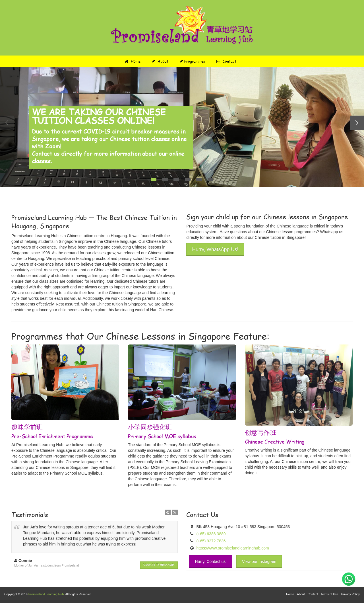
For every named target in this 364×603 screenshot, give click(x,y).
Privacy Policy (350, 594)
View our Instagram (259, 561)
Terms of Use (330, 594)
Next (357, 123)
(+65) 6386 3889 (211, 534)
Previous (7, 123)
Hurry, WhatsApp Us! (215, 249)
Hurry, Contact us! (211, 561)
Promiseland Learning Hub (46, 594)
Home (133, 61)
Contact (226, 61)
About (160, 61)
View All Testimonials (159, 565)
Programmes (192, 61)
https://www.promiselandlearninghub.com (232, 548)
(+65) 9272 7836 (211, 541)
